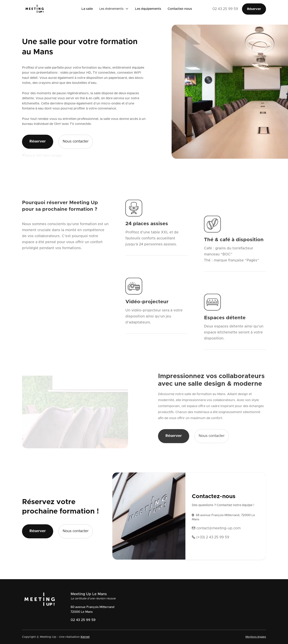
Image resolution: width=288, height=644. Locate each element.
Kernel (84, 637)
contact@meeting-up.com (216, 528)
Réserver (254, 9)
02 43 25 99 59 (225, 9)
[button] (114, 9)
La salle (87, 9)
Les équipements (148, 9)
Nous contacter (76, 141)
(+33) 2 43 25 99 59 (210, 537)
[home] (38, 9)
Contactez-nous (180, 9)
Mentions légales (254, 637)
